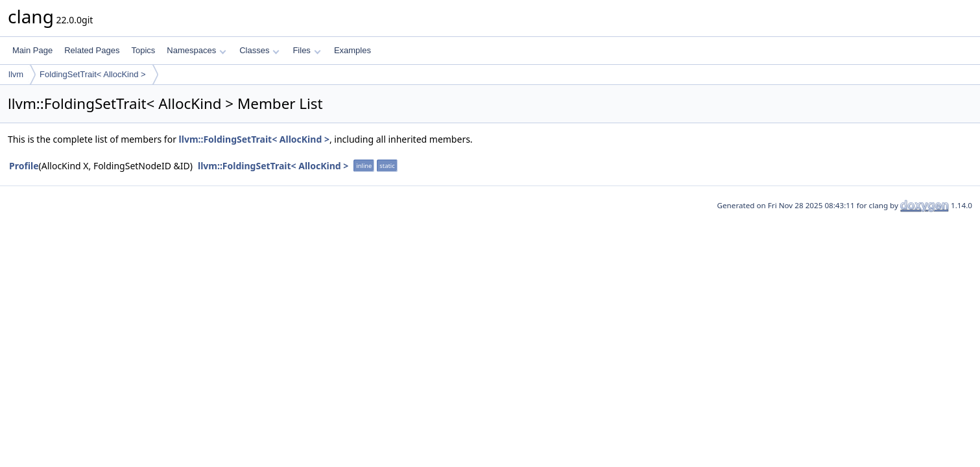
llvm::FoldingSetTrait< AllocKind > (254, 139)
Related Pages (92, 50)
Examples (353, 50)
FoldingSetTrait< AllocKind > (93, 74)
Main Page (32, 50)
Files (306, 50)
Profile (24, 166)
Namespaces (196, 50)
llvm (16, 74)
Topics (143, 50)
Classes (259, 50)
